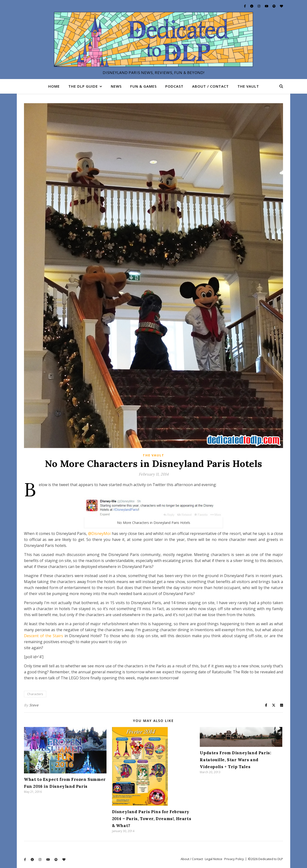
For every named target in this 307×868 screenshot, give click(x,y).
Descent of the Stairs (44, 636)
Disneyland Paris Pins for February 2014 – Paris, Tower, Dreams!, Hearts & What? (152, 819)
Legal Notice (214, 859)
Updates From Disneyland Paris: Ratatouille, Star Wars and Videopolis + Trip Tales (235, 760)
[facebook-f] (245, 6)
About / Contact (210, 86)
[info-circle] (252, 6)
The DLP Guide (83, 86)
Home (54, 86)
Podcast (174, 86)
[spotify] (274, 6)
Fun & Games (143, 86)
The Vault (248, 86)
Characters (35, 694)
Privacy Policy (234, 859)
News (116, 86)
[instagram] (259, 6)
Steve (34, 705)
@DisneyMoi (99, 533)
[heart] (281, 6)
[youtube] (267, 6)
